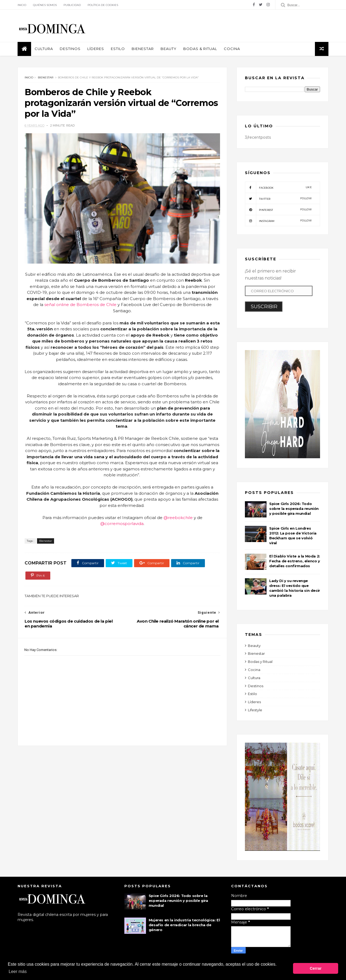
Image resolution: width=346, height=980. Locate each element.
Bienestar (143, 49)
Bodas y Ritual (260, 662)
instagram (278, 221)
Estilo (118, 49)
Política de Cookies (103, 5)
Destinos (70, 49)
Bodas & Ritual (200, 49)
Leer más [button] (18, 971)
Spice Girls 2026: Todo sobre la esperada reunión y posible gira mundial (294, 509)
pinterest (278, 210)
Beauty (169, 49)
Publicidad (72, 5)
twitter (278, 198)
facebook (278, 187)
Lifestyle (255, 710)
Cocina (232, 49)
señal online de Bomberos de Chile (80, 305)
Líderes (96, 49)
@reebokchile (178, 518)
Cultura (44, 49)
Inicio (22, 5)
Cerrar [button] (316, 968)
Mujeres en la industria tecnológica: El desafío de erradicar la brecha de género (184, 925)
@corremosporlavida (122, 524)
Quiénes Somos (45, 5)
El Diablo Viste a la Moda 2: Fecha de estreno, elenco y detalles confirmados (295, 561)
